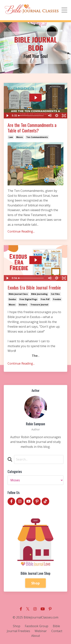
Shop (35, 583)
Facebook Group (37, 626)
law (11, 137)
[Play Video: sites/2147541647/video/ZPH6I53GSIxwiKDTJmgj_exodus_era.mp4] (36, 260)
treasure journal (39, 305)
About (36, 636)
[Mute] (49, 116)
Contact (57, 631)
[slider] (31, 116)
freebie (57, 299)
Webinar (41, 631)
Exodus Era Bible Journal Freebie (34, 287)
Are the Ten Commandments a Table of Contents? (32, 128)
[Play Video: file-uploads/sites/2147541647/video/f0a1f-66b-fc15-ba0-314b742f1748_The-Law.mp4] (36, 98)
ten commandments (37, 137)
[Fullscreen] (64, 116)
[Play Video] (7, 116)
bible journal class (18, 294)
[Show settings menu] (57, 116)
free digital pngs (28, 299)
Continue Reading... (21, 231)
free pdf (45, 299)
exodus (12, 299)
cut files (55, 294)
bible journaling (39, 294)
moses (20, 137)
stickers (23, 305)
